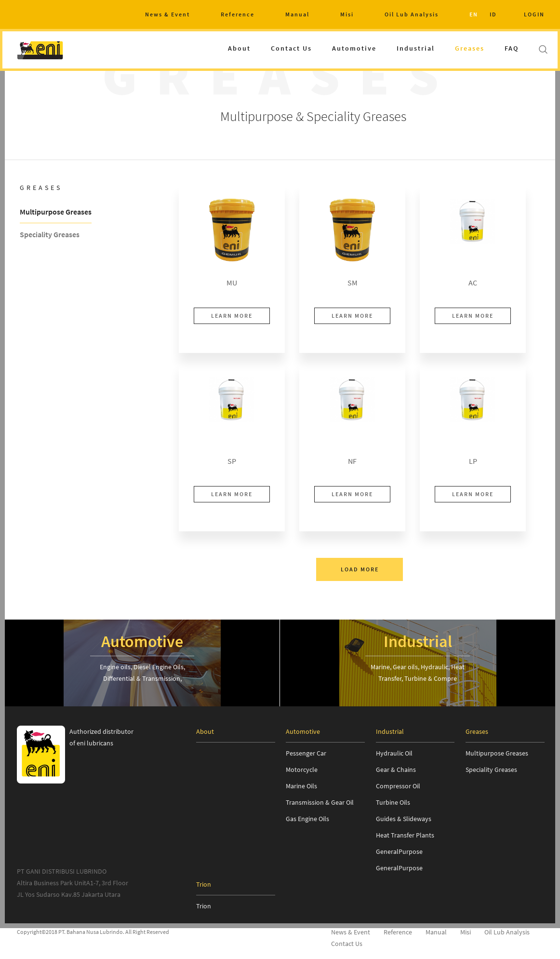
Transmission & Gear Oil (320, 802)
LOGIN (534, 14)
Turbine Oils (393, 802)
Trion (204, 906)
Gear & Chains (396, 770)
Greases (470, 48)
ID (493, 14)
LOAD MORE (360, 569)
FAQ (512, 48)
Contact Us (291, 48)
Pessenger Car (306, 753)
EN (474, 14)
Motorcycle (302, 770)
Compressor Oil (398, 786)
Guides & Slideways (404, 819)
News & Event (167, 14)
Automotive (354, 48)
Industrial (416, 48)
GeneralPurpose (399, 851)
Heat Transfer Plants (405, 835)
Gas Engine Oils (307, 819)
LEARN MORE (232, 316)
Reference (238, 14)
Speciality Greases (50, 235)
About (239, 48)
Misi (347, 14)
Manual (297, 14)
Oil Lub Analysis (412, 14)
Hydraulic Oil (394, 753)
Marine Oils (301, 786)
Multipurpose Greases (56, 212)
